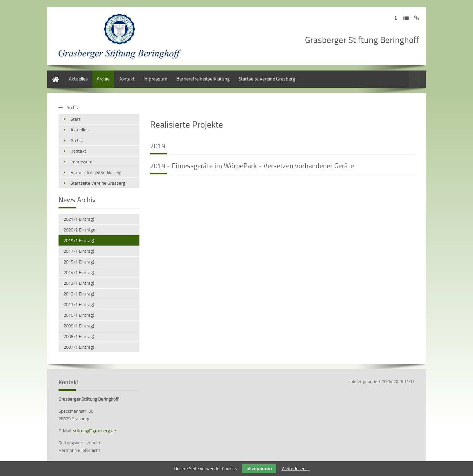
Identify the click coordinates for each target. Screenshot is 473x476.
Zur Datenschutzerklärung (406, 18)
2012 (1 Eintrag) (79, 294)
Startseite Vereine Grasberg (267, 79)
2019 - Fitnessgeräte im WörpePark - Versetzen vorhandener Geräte (252, 165)
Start (52, 74)
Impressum (155, 79)
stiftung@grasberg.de (94, 431)
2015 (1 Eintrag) (79, 262)
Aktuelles (78, 79)
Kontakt (127, 79)
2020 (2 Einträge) (80, 230)
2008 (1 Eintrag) (79, 336)
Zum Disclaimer (416, 18)
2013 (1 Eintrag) (79, 283)
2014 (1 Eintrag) (79, 272)
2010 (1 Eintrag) (79, 315)
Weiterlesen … (296, 468)
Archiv (103, 79)
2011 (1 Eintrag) (79, 304)
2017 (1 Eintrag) (79, 251)
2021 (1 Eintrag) (79, 219)
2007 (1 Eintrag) (79, 347)
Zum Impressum (396, 18)
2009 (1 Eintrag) (79, 326)
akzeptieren (259, 469)
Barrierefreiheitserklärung (203, 79)
